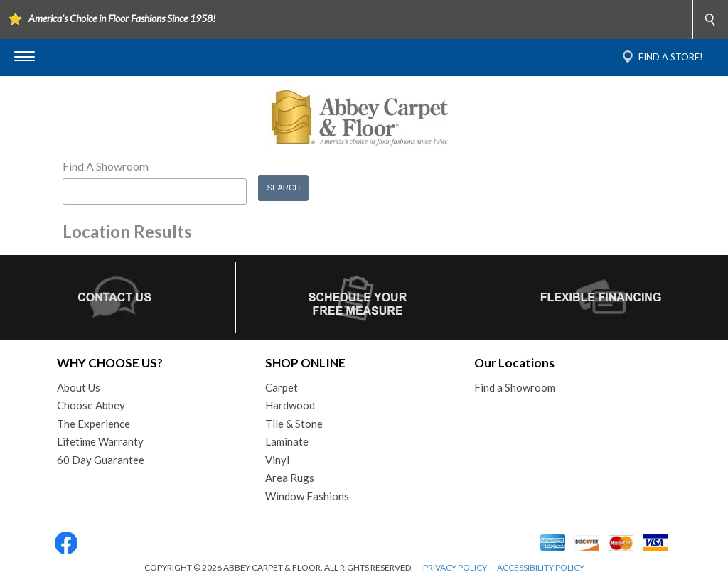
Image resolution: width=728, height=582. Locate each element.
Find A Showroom (106, 166)
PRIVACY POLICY (455, 567)
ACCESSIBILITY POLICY (541, 567)
